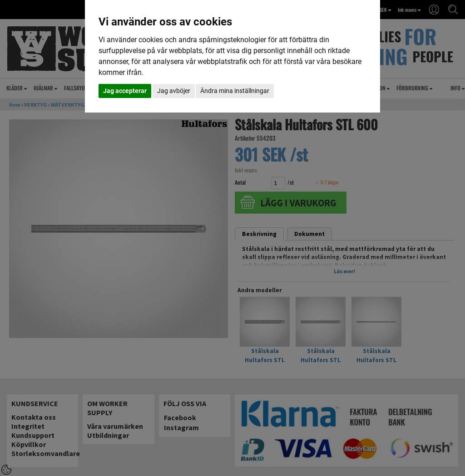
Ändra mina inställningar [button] (235, 91)
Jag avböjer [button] (174, 91)
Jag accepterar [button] (125, 91)
